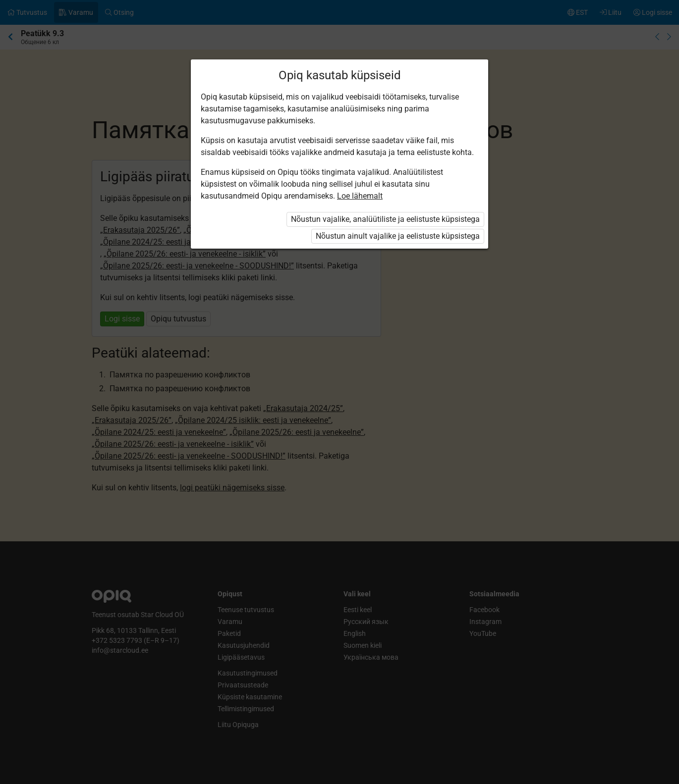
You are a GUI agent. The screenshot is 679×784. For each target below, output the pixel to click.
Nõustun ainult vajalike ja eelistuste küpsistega (398, 236)
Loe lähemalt (360, 196)
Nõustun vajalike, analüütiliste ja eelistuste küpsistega (385, 219)
